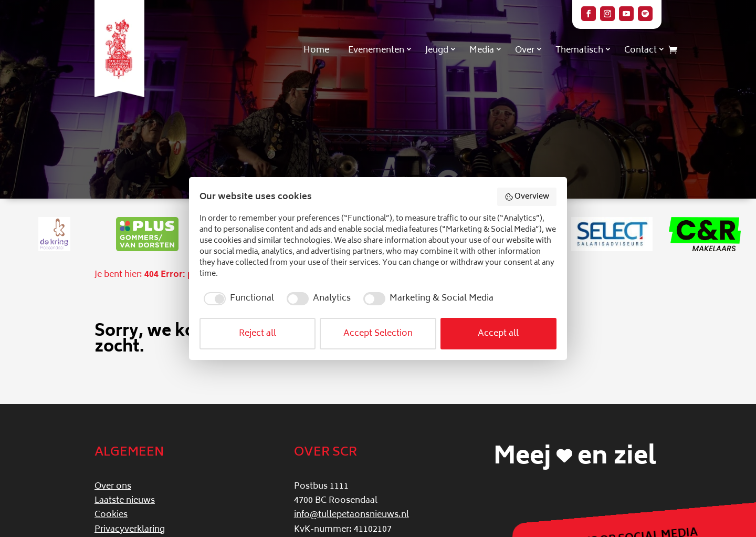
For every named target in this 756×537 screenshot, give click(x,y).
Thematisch (579, 50)
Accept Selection (378, 334)
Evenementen (376, 50)
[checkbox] (237, 298)
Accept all (498, 334)
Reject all (258, 334)
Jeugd (437, 50)
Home (316, 50)
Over (525, 50)
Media (482, 50)
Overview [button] (527, 197)
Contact (640, 50)
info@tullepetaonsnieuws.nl (351, 515)
